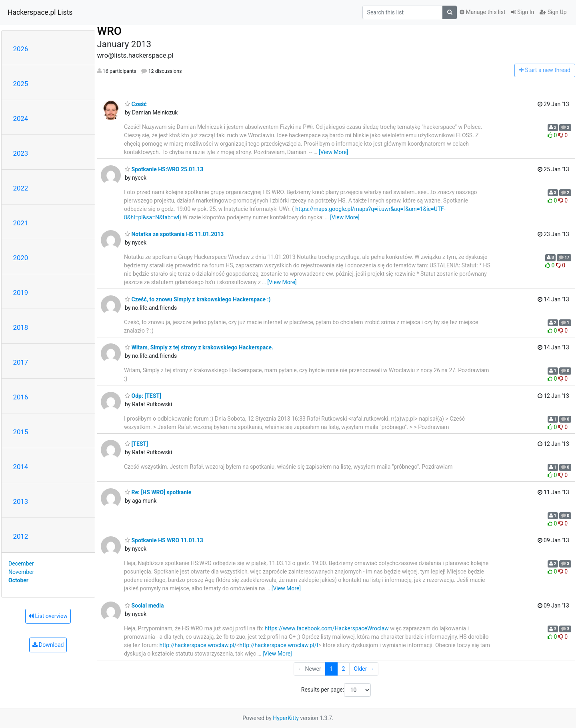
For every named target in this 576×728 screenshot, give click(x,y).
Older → (364, 669)
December (21, 564)
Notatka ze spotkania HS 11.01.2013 (174, 234)
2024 (21, 118)
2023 (21, 153)
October (18, 580)
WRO (110, 31)
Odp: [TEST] (143, 396)
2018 (21, 327)
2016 (21, 397)
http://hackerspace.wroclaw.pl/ (198, 645)
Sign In (523, 12)
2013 (21, 501)
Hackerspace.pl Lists (40, 12)
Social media (144, 606)
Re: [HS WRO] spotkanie (158, 492)
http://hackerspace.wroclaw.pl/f (279, 645)
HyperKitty (286, 718)
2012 (21, 536)
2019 (21, 293)
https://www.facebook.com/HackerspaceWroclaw (327, 628)
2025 (21, 84)
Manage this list (482, 12)
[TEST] (136, 444)
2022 (21, 188)
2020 (21, 258)
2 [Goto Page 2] (344, 669)
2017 (21, 362)
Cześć (136, 104)
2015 (21, 432)
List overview (48, 616)
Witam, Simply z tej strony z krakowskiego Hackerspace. (199, 347)
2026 (21, 49)
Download (48, 645)
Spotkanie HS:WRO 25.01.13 (164, 169)
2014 (21, 467)
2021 (21, 223)
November (21, 572)
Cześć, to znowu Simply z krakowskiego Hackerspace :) (198, 299)
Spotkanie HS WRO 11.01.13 (164, 540)
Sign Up (553, 12)
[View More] (333, 152)
